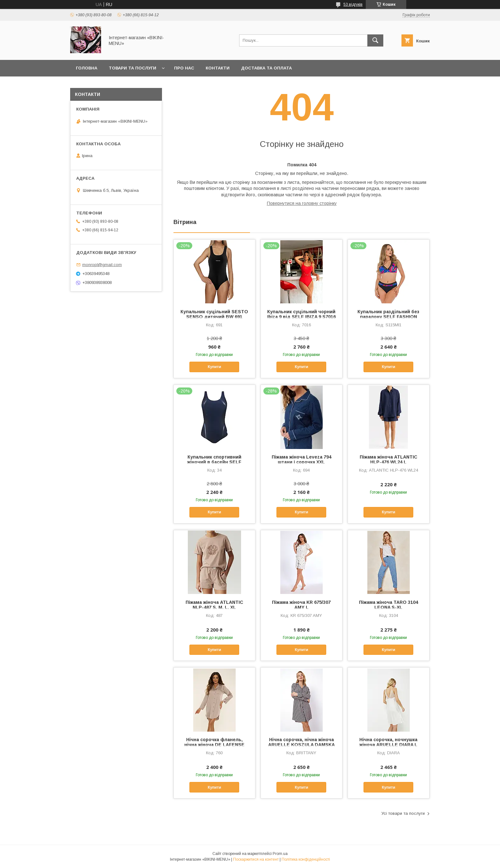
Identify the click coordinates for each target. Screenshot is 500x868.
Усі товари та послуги (403, 813)
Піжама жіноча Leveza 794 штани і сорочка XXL (301, 459)
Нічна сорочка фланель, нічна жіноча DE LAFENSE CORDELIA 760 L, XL (214, 745)
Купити (214, 367)
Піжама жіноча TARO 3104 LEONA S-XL (389, 605)
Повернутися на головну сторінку (302, 203)
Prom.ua (280, 854)
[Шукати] (375, 40)
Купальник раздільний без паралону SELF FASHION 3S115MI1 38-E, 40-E (388, 317)
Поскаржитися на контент (256, 859)
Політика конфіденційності (306, 859)
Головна (87, 68)
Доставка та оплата (266, 68)
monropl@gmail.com (102, 265)
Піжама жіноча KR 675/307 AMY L (301, 605)
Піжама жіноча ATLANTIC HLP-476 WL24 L (389, 459)
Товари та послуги (132, 68)
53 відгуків (353, 4)
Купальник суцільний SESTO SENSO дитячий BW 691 (214, 314)
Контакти (218, 68)
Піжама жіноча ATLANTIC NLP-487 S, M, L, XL (214, 605)
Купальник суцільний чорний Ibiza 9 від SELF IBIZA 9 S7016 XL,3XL (301, 317)
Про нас (184, 68)
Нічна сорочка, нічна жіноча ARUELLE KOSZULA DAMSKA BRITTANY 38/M (301, 745)
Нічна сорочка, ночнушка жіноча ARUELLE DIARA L (388, 742)
